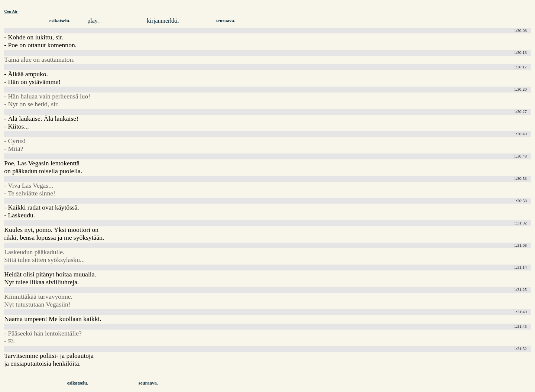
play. (93, 21)
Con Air (11, 11)
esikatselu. (60, 21)
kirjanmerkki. (163, 21)
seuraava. (226, 21)
